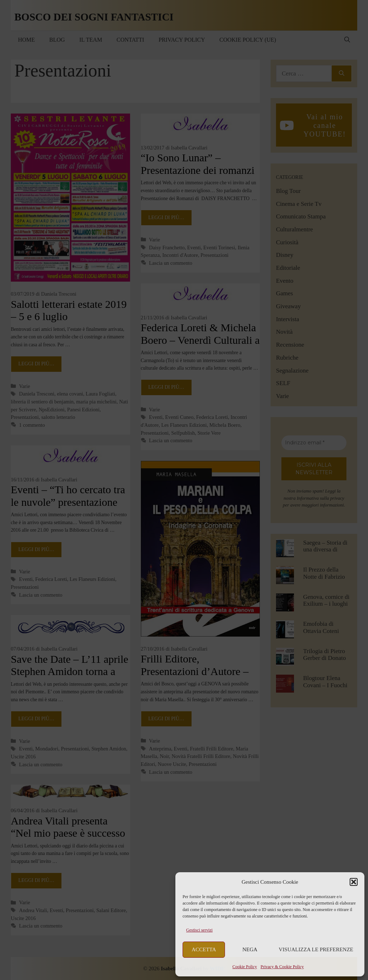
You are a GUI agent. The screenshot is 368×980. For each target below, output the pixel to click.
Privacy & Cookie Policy (282, 967)
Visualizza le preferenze (316, 949)
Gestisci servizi (199, 930)
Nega (250, 949)
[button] (354, 882)
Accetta (204, 949)
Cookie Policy (245, 967)
